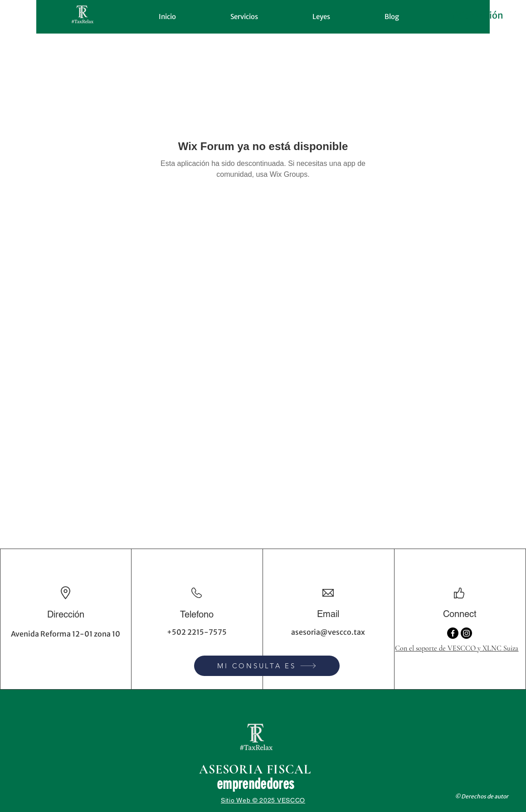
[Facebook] (453, 633)
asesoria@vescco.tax (328, 632)
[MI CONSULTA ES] (267, 666)
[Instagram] (466, 633)
